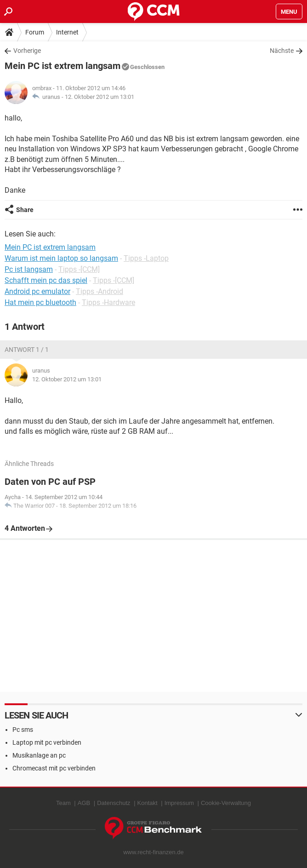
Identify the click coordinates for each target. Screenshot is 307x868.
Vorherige (27, 51)
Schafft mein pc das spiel (46, 280)
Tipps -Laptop (146, 258)
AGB (84, 803)
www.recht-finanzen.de (153, 852)
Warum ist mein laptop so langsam (61, 258)
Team (63, 803)
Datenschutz (114, 803)
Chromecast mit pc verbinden (54, 768)
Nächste (282, 51)
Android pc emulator (37, 291)
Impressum (179, 803)
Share (25, 210)
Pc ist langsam (29, 269)
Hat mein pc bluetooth (40, 302)
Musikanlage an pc (39, 755)
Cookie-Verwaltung (226, 803)
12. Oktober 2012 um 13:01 (99, 97)
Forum (35, 32)
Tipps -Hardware (108, 302)
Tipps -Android (99, 291)
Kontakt (148, 803)
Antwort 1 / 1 (27, 350)
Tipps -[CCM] (79, 269)
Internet (67, 32)
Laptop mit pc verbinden (47, 742)
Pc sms (23, 730)
